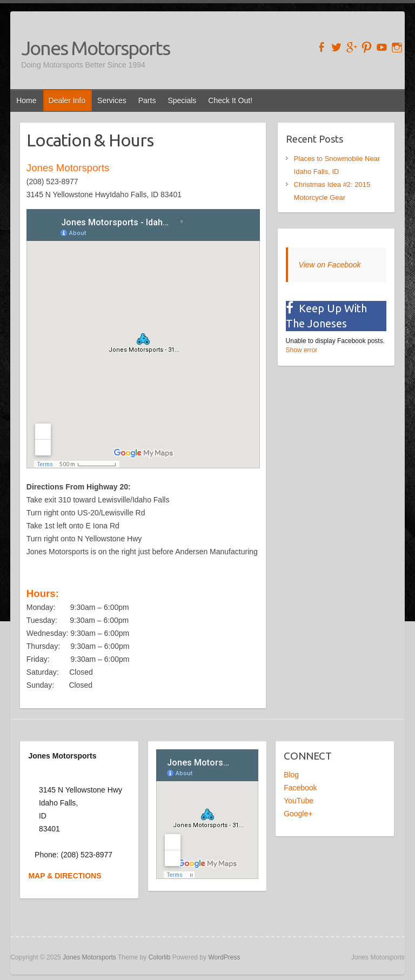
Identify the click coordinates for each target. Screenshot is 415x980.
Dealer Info (67, 100)
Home (26, 100)
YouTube (299, 801)
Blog (291, 775)
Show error (302, 350)
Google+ (298, 814)
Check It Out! (230, 100)
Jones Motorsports (95, 48)
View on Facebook (330, 265)
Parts (147, 100)
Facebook (300, 788)
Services (112, 100)
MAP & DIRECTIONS (65, 876)
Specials (182, 100)
